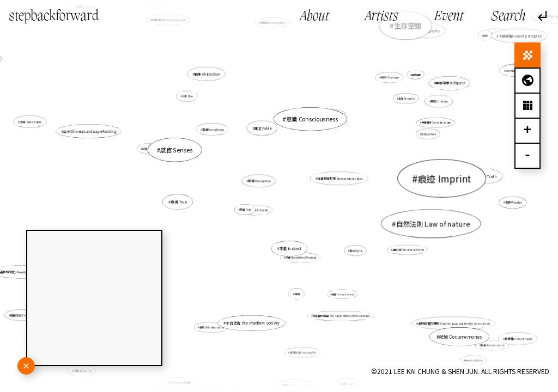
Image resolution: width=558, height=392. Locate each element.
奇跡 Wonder (514, 203)
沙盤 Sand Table (31, 122)
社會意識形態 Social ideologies (340, 178)
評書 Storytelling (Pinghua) (301, 258)
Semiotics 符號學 (502, 79)
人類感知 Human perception (521, 36)
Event (449, 17)
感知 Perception (260, 181)
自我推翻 (415, 76)
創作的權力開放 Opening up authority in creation (449, 320)
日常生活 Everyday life (302, 345)
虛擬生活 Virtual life (26, 313)
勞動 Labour (348, 384)
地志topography (495, 35)
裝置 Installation (474, 360)
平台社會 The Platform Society (253, 321)
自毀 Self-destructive (212, 327)
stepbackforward (54, 17)
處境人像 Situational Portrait (408, 250)
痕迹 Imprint (433, 180)
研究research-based (295, 374)
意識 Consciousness (307, 131)
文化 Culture (427, 135)
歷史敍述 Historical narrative (325, 115)
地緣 (298, 294)
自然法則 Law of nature (429, 223)
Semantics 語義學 (185, 372)
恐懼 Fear (246, 209)
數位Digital (356, 251)
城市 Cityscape (390, 78)
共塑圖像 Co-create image (435, 123)
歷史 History (438, 102)
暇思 (486, 36)
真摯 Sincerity (398, 105)
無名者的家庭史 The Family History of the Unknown (338, 310)
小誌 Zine (191, 100)
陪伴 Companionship (342, 294)
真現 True (180, 202)
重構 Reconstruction (486, 341)
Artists (382, 17)
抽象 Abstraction (208, 74)
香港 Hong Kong (213, 130)
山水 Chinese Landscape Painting (92, 132)
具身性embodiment (518, 339)
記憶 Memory (150, 149)
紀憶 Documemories (460, 336)
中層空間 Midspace (450, 83)
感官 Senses (181, 152)
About (315, 17)
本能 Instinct (290, 249)
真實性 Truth (486, 176)
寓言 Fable (263, 128)
